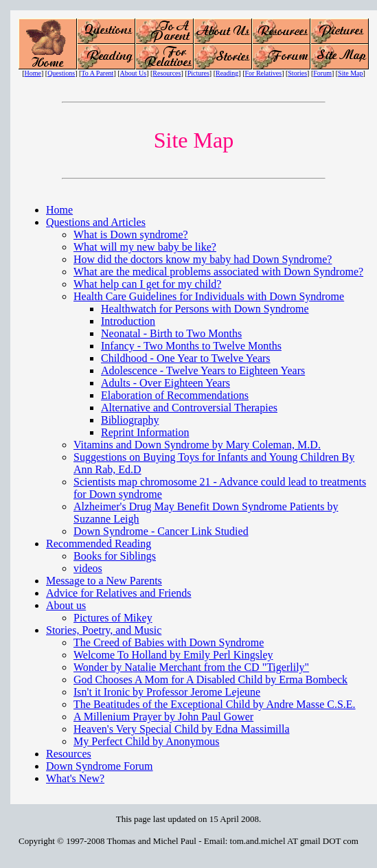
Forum (322, 73)
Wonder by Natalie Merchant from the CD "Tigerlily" (191, 667)
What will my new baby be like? (145, 247)
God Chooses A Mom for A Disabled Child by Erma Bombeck (210, 679)
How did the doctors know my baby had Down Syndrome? (203, 259)
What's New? (75, 778)
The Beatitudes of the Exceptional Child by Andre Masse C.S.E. (215, 704)
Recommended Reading (99, 544)
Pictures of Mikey (113, 618)
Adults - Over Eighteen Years (165, 383)
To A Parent (97, 73)
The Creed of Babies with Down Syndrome (169, 642)
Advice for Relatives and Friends (119, 593)
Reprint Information (145, 432)
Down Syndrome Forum (100, 766)
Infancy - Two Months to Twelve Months (191, 346)
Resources (167, 73)
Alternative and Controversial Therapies (189, 408)
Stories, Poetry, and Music (104, 630)
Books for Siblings (115, 556)
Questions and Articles (96, 222)
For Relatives (264, 73)
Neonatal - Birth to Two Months (171, 333)
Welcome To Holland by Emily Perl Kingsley (173, 655)
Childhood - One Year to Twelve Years (186, 358)
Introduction (128, 321)
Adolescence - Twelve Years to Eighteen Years (203, 370)
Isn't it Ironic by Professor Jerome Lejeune (167, 692)
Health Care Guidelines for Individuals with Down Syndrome (209, 296)
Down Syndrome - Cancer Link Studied (161, 531)
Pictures (198, 73)
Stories (297, 73)
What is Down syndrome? (131, 235)
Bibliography (130, 420)
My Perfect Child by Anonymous (146, 741)
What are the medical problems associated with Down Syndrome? (218, 272)
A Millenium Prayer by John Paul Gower (163, 717)
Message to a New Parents (104, 581)
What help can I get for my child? (147, 284)
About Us (134, 73)
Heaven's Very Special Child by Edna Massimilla (182, 729)
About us (66, 605)
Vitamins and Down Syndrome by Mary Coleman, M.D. (197, 445)
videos (88, 568)
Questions (61, 73)
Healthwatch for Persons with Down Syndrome (205, 309)
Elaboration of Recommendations (175, 395)
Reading (227, 73)
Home (33, 73)
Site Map (350, 73)
